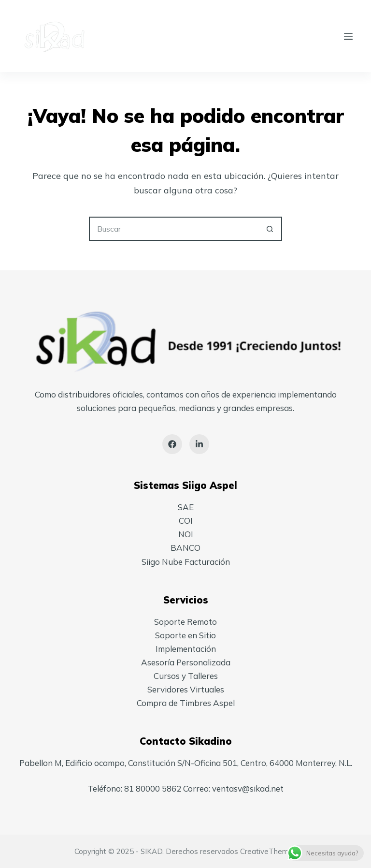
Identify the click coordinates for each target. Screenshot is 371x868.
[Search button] (270, 229)
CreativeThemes (268, 851)
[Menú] (348, 36)
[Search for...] (173, 229)
